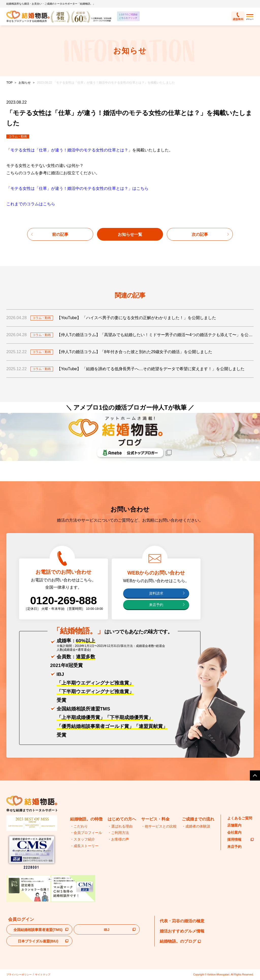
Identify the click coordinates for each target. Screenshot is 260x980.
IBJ (107, 930)
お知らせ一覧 (130, 234)
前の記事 (60, 234)
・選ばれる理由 (120, 826)
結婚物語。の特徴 (86, 819)
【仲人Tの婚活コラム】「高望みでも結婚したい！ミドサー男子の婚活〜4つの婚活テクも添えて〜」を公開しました (155, 335)
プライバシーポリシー (19, 975)
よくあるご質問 (240, 818)
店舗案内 (234, 825)
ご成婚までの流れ (198, 819)
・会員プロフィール (86, 833)
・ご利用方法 (118, 833)
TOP (9, 83)
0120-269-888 (64, 600)
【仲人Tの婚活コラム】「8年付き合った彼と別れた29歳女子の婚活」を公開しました (135, 352)
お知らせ (25, 83)
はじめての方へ (122, 819)
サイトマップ (43, 975)
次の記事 (200, 234)
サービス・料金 (155, 819)
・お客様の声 (118, 839)
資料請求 (156, 593)
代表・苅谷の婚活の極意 (182, 921)
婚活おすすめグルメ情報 (182, 931)
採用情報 (240, 839)
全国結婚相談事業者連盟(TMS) (38, 930)
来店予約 (156, 605)
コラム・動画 (18, 136)
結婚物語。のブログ (180, 941)
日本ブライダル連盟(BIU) (38, 941)
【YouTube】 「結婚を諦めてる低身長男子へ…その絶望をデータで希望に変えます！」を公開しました (151, 369)
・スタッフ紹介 (83, 839)
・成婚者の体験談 (196, 826)
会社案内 (234, 832)
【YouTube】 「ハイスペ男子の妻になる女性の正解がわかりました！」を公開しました (136, 318)
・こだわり (79, 826)
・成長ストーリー (84, 846)
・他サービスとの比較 (159, 826)
